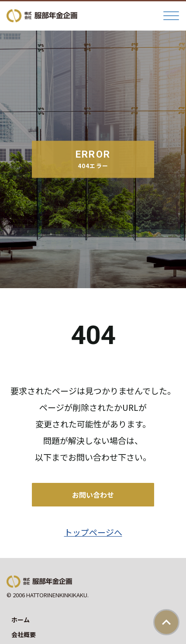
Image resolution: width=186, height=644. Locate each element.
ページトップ (166, 622)
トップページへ (93, 532)
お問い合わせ (93, 495)
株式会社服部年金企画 (42, 16)
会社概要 (24, 634)
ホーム (21, 620)
